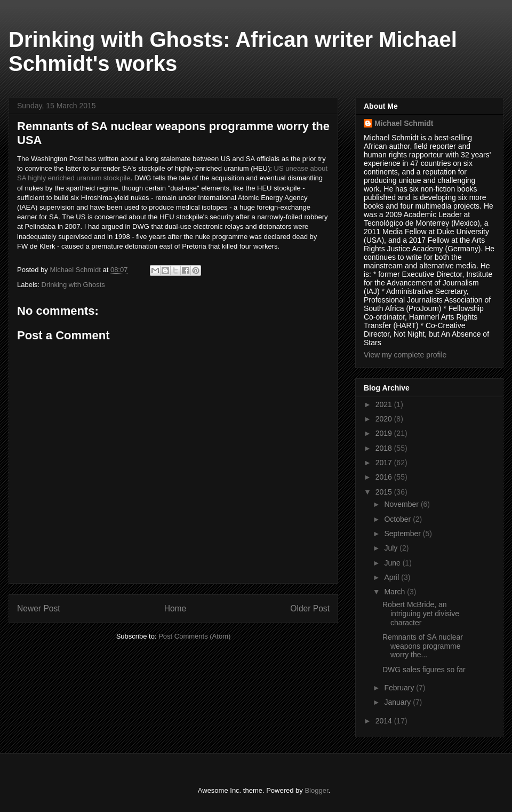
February (400, 688)
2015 (385, 492)
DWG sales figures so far (424, 670)
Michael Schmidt (404, 123)
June (393, 563)
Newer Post (39, 608)
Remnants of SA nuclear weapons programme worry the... (423, 646)
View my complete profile (405, 355)
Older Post (310, 608)
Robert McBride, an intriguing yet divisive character (421, 614)
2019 (385, 433)
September (403, 534)
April (393, 577)
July (392, 548)
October (398, 519)
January (398, 702)
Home (175, 608)
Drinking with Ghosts (73, 285)
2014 (385, 721)
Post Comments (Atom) (194, 636)
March (395, 592)
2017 (385, 463)
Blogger (316, 790)
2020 (385, 419)
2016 (385, 477)
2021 (385, 404)
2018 (385, 448)
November (402, 504)
